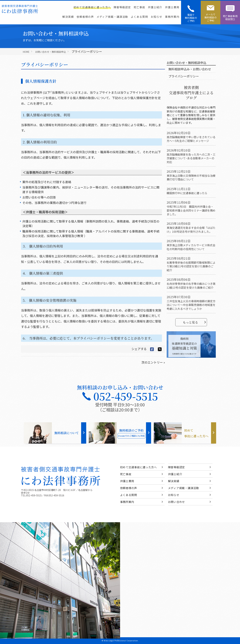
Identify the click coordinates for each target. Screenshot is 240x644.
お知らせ (156, 17)
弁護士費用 (172, 7)
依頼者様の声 (85, 17)
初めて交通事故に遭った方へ (92, 7)
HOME (26, 52)
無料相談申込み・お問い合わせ (190, 69)
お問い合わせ (176, 502)
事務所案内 (172, 17)
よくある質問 (139, 17)
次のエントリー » (153, 362)
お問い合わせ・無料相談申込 (50, 52)
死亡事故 (139, 7)
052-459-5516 (56, 495)
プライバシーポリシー (184, 76)
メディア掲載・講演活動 (112, 17)
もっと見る (194, 322)
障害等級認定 (122, 7)
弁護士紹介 (155, 7)
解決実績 (68, 17)
